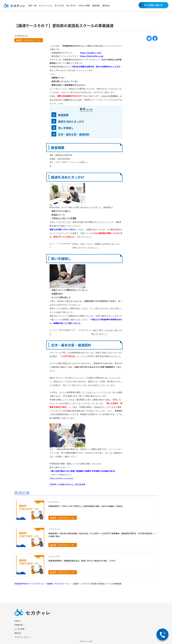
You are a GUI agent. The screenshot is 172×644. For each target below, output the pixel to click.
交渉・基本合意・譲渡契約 (74, 134)
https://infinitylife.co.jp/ (92, 56)
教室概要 (63, 115)
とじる (89, 109)
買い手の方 (71, 6)
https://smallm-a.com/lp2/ (61, 478)
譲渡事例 (96, 6)
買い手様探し (66, 128)
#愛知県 (53, 484)
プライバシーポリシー (23, 637)
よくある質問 (19, 629)
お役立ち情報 (84, 6)
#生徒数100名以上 (66, 484)
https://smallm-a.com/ (91, 53)
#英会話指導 (80, 484)
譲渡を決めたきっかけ (71, 121)
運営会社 (106, 6)
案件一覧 (32, 6)
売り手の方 (59, 6)
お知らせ (18, 621)
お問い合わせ (153, 5)
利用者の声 (19, 625)
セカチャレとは (45, 6)
